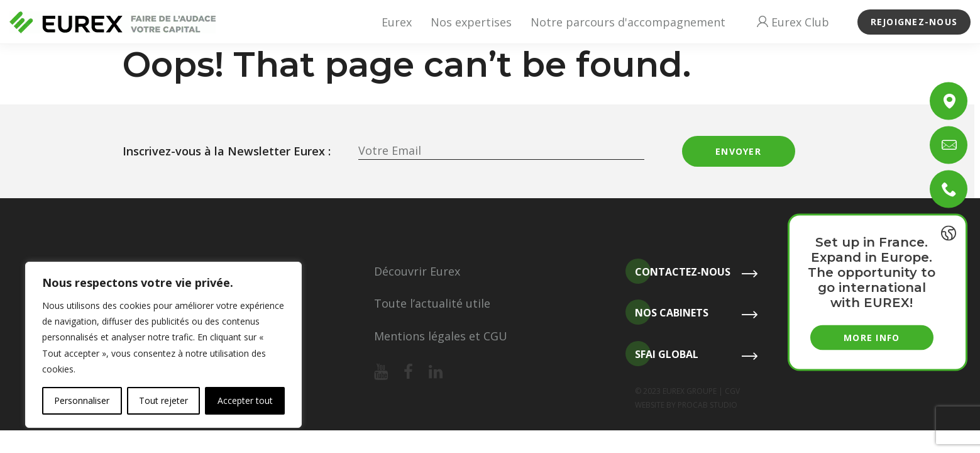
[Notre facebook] (408, 372)
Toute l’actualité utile (432, 303)
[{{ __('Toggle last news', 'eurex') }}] (949, 233)
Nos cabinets (667, 313)
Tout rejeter (163, 400)
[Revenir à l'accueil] (113, 22)
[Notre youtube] (381, 372)
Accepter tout (245, 400)
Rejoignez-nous (914, 22)
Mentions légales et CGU (441, 336)
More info (872, 338)
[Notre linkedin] (436, 372)
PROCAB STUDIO (707, 405)
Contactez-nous (678, 272)
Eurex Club (793, 22)
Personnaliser (82, 400)
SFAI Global (662, 355)
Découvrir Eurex (417, 271)
